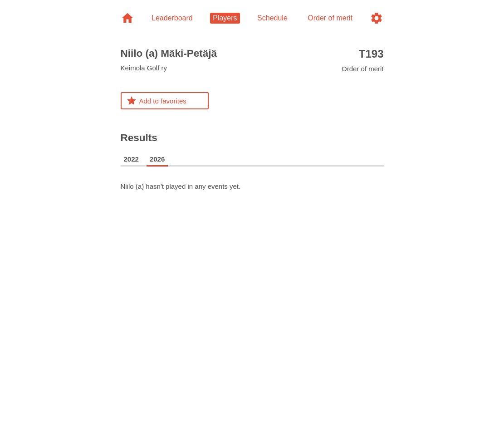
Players (225, 18)
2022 (131, 159)
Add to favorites (156, 101)
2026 (157, 159)
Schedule (272, 18)
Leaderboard (172, 18)
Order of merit (363, 60)
